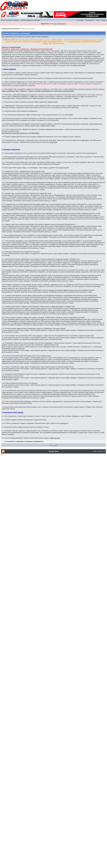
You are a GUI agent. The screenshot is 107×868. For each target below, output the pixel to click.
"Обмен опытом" (55, 438)
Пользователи (90, 20)
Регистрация (62, 24)
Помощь (104, 20)
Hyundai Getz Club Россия (11, 29)
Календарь (80, 20)
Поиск (97, 20)
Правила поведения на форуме (30, 20)
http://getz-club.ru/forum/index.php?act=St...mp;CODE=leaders (21, 133)
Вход (56, 24)
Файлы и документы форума (10, 20)
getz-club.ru (85, 140)
